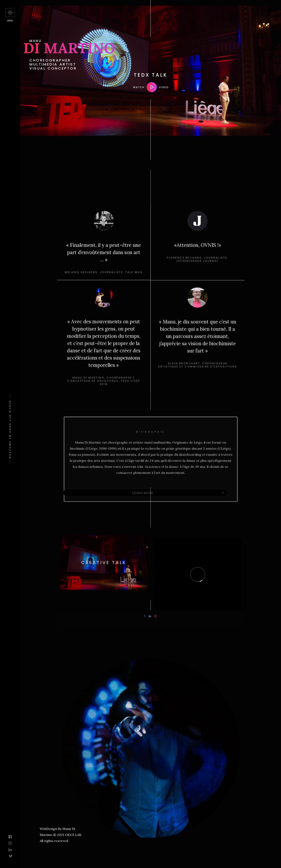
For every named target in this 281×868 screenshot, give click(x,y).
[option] (104, 245)
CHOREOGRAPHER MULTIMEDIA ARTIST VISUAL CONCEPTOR (122, 64)
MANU (104, 41)
